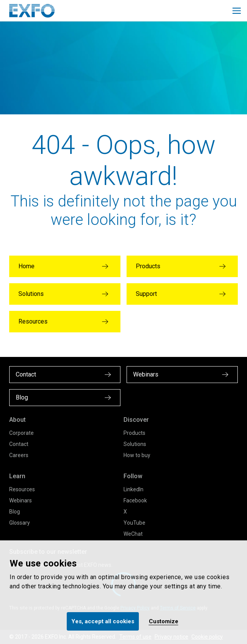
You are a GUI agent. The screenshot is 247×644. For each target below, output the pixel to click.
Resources (22, 489)
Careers (19, 455)
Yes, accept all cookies (103, 621)
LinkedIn (133, 489)
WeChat (133, 534)
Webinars (21, 500)
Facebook (135, 500)
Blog (15, 512)
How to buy (137, 455)
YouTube (134, 523)
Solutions (135, 444)
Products (134, 433)
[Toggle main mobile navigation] (237, 11)
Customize (164, 621)
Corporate (21, 433)
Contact (19, 444)
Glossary (20, 523)
